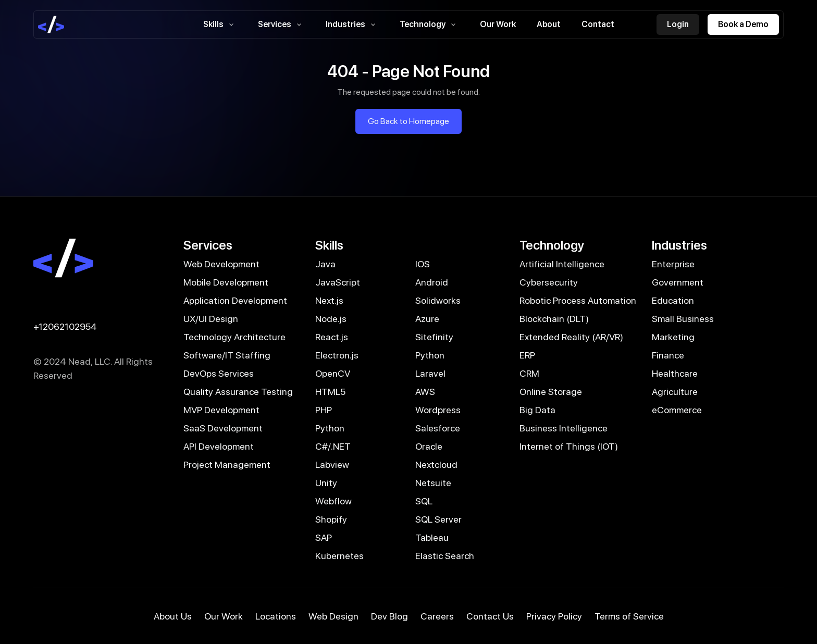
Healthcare (675, 373)
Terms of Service (629, 616)
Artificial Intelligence (562, 264)
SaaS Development (223, 428)
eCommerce (677, 410)
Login (678, 24)
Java (325, 264)
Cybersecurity (549, 282)
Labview (332, 465)
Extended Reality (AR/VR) (571, 337)
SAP (324, 537)
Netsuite (433, 483)
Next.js (329, 300)
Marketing (673, 337)
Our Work (498, 24)
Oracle (429, 446)
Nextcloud (436, 465)
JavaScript (338, 282)
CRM (529, 373)
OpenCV (333, 373)
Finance (668, 355)
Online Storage (551, 392)
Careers (437, 616)
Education (673, 300)
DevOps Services (219, 373)
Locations (276, 616)
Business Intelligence (564, 428)
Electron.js (337, 355)
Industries (352, 24)
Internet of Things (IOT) (569, 446)
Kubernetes (339, 556)
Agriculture (675, 392)
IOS (423, 264)
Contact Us (490, 616)
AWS (425, 392)
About (549, 24)
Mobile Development (226, 282)
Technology (429, 24)
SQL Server (438, 519)
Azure (427, 319)
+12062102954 (65, 326)
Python (430, 355)
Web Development (221, 264)
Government (678, 282)
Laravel (430, 373)
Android (432, 282)
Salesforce (438, 428)
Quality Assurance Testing (238, 392)
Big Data (537, 410)
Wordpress (438, 410)
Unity (326, 483)
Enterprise (673, 264)
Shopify (331, 519)
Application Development (235, 300)
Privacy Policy (554, 616)
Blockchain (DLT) (554, 319)
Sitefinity (434, 337)
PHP (324, 410)
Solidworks (438, 300)
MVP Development (221, 410)
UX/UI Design (211, 319)
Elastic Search (445, 556)
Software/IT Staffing (227, 355)
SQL (424, 501)
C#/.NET (333, 446)
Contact (598, 24)
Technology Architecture (234, 337)
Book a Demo (743, 24)
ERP (527, 355)
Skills (220, 24)
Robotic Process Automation (578, 300)
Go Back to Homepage (408, 121)
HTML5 (330, 392)
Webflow (333, 501)
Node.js (331, 319)
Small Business (683, 319)
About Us (173, 616)
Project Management (227, 465)
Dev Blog (389, 616)
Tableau (432, 537)
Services (281, 24)
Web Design (333, 616)
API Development (219, 446)
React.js (332, 337)
